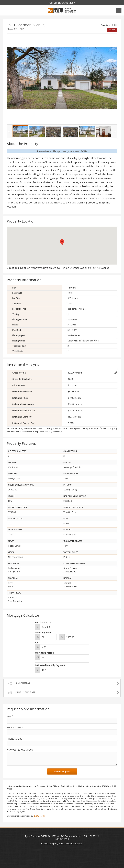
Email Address (15, 727)
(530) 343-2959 (66, 3)
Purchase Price (43, 622)
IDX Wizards (39, 816)
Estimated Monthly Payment (50, 665)
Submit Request (62, 771)
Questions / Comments (20, 750)
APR (37, 643)
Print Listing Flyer (25, 692)
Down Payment (43, 632)
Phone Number (15, 739)
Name (10, 716)
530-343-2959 (62, 839)
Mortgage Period (44, 653)
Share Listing (23, 683)
